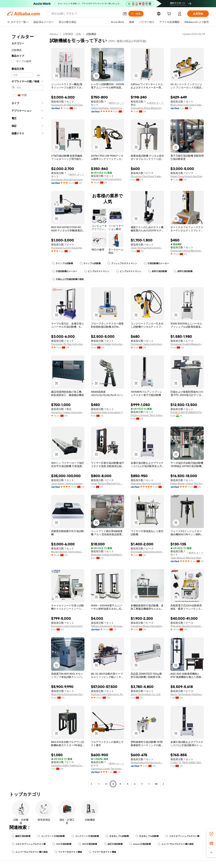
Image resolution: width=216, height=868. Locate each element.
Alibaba (54, 34)
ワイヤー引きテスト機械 (68, 852)
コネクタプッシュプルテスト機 (182, 836)
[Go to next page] (163, 784)
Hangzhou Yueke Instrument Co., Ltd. (68, 412)
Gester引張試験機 (140, 844)
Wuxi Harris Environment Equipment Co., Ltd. (68, 694)
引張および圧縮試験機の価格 (68, 279)
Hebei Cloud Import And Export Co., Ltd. (187, 176)
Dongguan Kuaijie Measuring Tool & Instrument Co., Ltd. (187, 344)
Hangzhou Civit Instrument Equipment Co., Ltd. (108, 179)
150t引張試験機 (62, 844)
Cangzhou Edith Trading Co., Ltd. (68, 765)
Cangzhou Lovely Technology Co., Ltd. (108, 769)
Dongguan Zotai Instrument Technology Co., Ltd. (147, 552)
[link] (211, 834)
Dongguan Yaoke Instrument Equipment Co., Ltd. (147, 344)
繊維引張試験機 (21, 836)
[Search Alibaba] (86, 14)
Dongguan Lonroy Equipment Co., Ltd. (68, 248)
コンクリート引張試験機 (51, 836)
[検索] (136, 14)
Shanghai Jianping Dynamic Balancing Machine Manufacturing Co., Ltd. (187, 626)
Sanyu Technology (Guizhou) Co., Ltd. (187, 694)
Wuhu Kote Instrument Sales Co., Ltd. (187, 105)
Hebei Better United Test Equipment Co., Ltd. (187, 483)
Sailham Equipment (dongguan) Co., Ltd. (108, 626)
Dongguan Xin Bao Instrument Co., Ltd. (68, 105)
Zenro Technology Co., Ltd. (146, 694)
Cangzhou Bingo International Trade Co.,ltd (147, 626)
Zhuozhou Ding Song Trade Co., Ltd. (147, 176)
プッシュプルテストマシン (122, 263)
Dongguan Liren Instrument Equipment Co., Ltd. (68, 626)
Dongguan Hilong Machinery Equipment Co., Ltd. (187, 251)
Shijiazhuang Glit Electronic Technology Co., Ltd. (147, 762)
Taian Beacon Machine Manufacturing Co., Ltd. (187, 558)
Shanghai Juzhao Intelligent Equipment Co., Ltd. (108, 555)
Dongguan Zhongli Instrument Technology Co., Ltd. (68, 180)
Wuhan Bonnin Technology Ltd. (68, 552)
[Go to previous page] (91, 784)
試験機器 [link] (91, 34)
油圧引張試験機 (113, 844)
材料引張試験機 (157, 271)
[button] (125, 14)
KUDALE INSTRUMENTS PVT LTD (187, 412)
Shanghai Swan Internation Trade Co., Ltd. (108, 412)
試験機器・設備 (72, 34)
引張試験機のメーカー (156, 263)
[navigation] (27, 409)
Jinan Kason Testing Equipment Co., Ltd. (68, 483)
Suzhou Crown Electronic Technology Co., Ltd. (108, 694)
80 (156, 784)
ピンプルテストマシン (97, 271)
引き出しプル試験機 (117, 836)
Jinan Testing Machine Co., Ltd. (108, 483)
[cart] (170, 14)
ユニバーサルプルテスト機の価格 (176, 844)
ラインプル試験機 (62, 263)
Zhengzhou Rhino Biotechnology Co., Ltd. (147, 108)
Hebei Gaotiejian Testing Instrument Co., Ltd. (108, 108)
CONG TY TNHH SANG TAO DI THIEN (187, 762)
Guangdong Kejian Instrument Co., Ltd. (108, 344)
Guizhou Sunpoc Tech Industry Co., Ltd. (147, 415)
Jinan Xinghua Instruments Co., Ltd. (147, 248)
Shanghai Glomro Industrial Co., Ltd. (147, 483)
